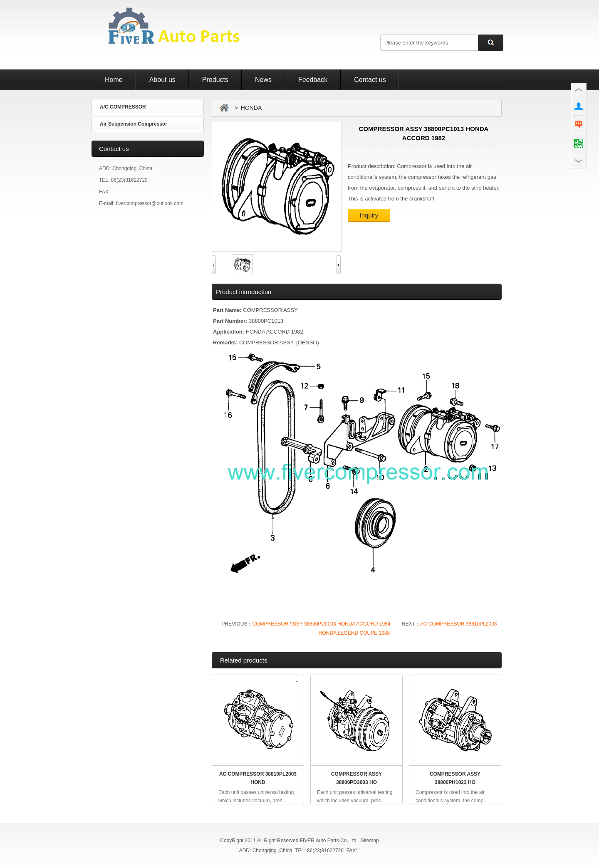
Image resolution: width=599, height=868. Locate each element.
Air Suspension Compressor (134, 124)
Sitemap (370, 841)
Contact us (370, 80)
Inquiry (369, 215)
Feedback (313, 80)
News (263, 80)
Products (215, 80)
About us (162, 80)
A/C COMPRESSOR (123, 107)
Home (114, 80)
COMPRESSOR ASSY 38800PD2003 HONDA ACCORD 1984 (321, 624)
